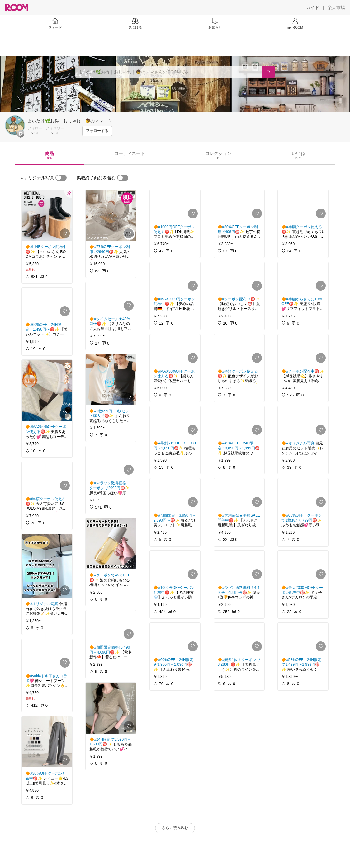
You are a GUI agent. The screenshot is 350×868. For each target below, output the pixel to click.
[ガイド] (313, 7)
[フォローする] (97, 131)
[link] (47, 215)
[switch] (61, 178)
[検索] (268, 72)
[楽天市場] (336, 7)
